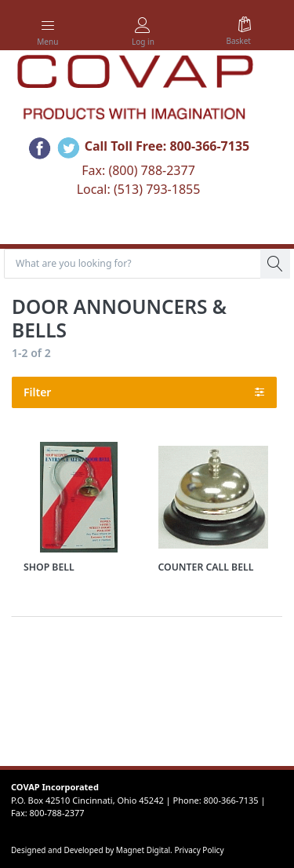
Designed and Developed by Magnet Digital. (93, 850)
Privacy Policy (199, 850)
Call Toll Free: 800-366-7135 (167, 147)
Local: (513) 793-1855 (139, 189)
